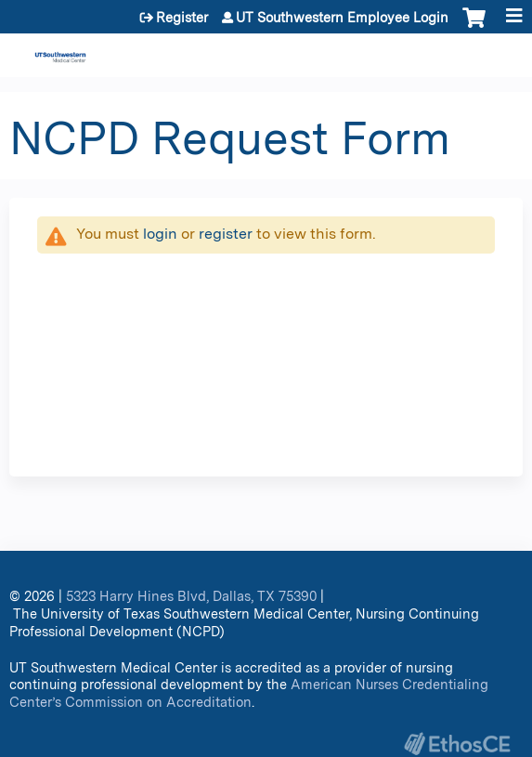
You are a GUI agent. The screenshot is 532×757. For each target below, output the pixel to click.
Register (182, 18)
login (160, 234)
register (226, 234)
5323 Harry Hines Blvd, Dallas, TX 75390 (191, 596)
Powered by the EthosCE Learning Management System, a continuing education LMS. (457, 744)
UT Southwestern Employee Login (342, 18)
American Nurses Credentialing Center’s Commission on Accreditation (249, 693)
